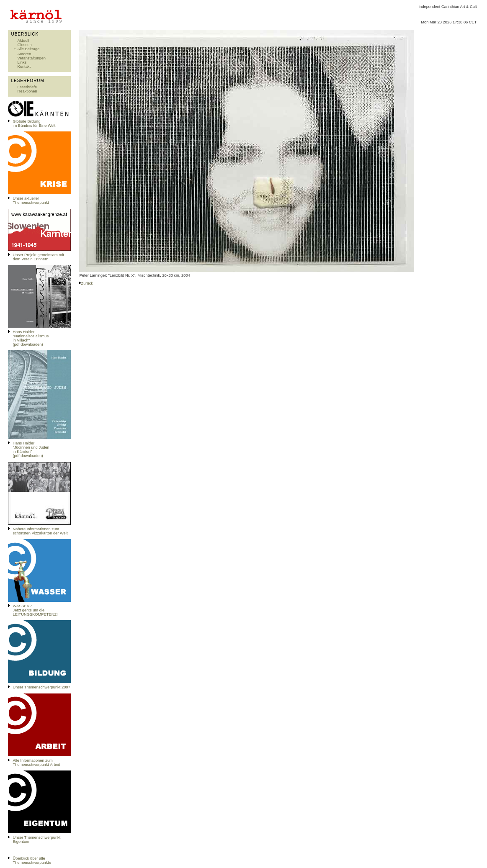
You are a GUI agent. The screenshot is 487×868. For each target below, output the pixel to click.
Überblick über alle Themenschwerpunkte (32, 860)
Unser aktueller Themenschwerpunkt (31, 200)
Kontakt (24, 67)
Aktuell (23, 41)
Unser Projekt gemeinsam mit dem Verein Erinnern (38, 257)
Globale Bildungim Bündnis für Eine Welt (34, 123)
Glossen (24, 45)
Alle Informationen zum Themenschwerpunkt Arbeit (36, 763)
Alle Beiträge (28, 49)
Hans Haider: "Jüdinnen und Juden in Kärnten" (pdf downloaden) (31, 449)
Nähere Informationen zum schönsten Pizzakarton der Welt (40, 531)
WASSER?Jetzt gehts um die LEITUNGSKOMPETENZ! (35, 610)
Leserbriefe (27, 87)
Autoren (24, 54)
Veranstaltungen (31, 58)
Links (22, 62)
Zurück (87, 283)
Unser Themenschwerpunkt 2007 (41, 687)
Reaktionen (27, 91)
